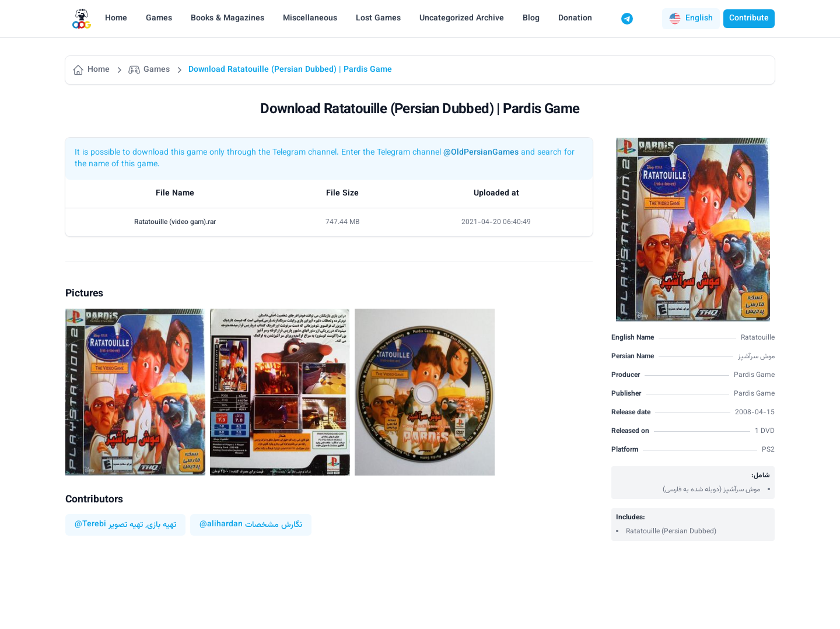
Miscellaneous (310, 19)
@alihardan (221, 525)
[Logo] (82, 19)
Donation (575, 19)
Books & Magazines (228, 19)
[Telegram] (627, 19)
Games (159, 19)
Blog (531, 19)
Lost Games (378, 19)
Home (116, 19)
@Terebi (90, 525)
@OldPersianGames (481, 153)
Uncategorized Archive (462, 19)
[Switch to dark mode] (649, 19)
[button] (691, 19)
